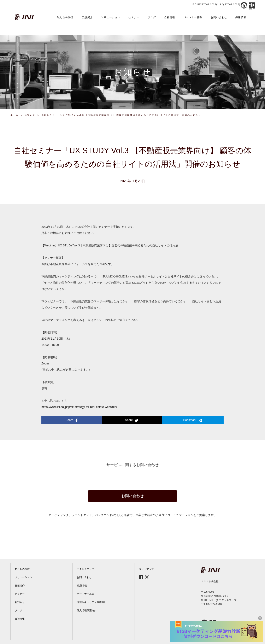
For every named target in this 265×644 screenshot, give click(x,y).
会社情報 (170, 17)
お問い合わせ (219, 17)
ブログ (152, 17)
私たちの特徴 (65, 17)
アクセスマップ (86, 569)
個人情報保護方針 (87, 610)
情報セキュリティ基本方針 (92, 602)
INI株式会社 (25, 17)
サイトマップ (146, 569)
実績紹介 (87, 17)
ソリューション (111, 17)
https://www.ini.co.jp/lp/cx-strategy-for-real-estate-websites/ (79, 407)
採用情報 (241, 17)
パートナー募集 (193, 17)
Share (72, 420)
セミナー (134, 17)
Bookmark (193, 420)
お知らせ (20, 602)
